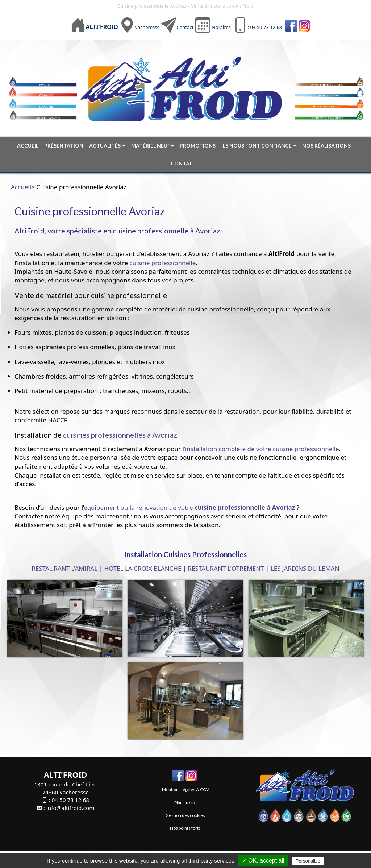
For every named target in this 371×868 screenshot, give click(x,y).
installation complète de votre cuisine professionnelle (262, 449)
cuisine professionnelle (163, 263)
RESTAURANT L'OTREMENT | (229, 568)
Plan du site (185, 803)
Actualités (107, 146)
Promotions (198, 146)
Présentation (64, 146)
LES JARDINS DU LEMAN (305, 568)
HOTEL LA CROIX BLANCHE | (145, 568)
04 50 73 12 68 (70, 800)
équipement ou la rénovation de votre (189, 507)
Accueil (28, 146)
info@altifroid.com (70, 808)
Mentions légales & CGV (185, 790)
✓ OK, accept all (263, 861)
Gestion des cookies (185, 815)
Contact (185, 27)
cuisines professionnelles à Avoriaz (120, 435)
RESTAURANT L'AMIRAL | (67, 568)
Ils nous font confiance (259, 146)
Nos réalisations (326, 146)
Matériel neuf (153, 146)
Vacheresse (147, 27)
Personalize (308, 861)
